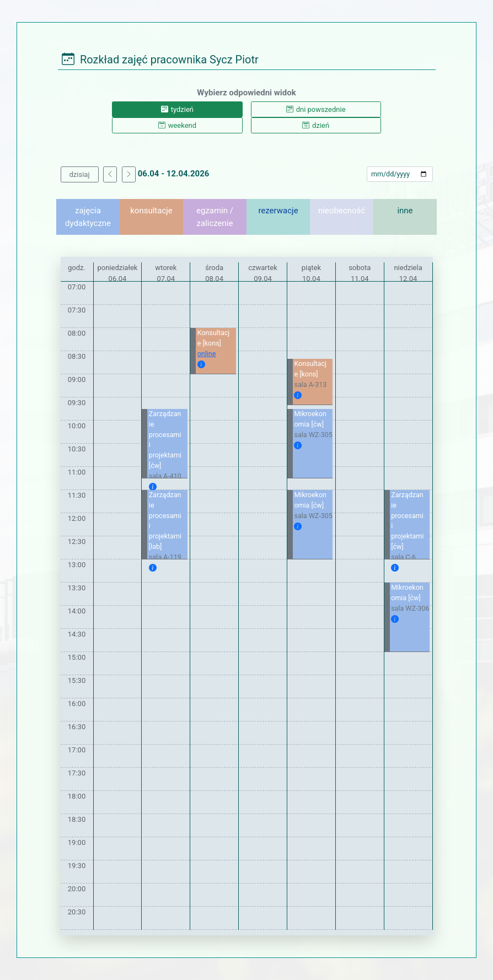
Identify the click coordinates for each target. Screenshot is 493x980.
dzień (316, 125)
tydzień (177, 109)
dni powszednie (316, 109)
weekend (177, 125)
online (207, 354)
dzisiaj (80, 174)
